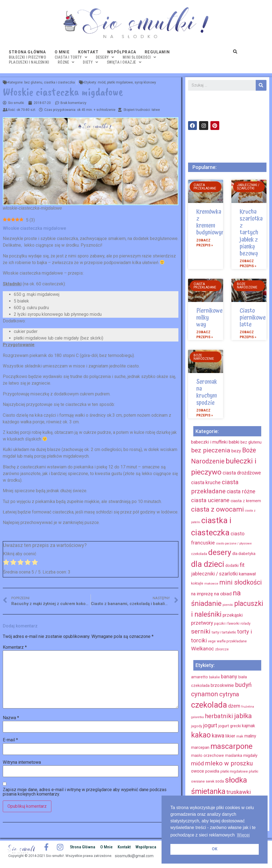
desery (105, 57)
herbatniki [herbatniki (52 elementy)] (219, 716)
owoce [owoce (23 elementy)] (198, 771)
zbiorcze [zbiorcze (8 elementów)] (222, 649)
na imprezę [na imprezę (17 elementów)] (202, 594)
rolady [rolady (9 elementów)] (245, 623)
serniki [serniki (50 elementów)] (201, 631)
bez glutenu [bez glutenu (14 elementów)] (251, 442)
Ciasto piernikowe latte (253, 318)
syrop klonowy (145, 82)
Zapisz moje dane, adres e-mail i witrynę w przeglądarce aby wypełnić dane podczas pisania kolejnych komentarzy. (85, 792)
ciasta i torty (71, 57)
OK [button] (215, 849)
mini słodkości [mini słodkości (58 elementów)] (241, 582)
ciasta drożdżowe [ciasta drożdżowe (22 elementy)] (242, 473)
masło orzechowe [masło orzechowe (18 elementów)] (208, 755)
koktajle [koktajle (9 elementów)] (197, 583)
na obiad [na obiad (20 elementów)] (223, 594)
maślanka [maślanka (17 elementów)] (234, 755)
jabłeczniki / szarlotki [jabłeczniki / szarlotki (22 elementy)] (214, 574)
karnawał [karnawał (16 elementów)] (247, 574)
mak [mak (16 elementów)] (240, 736)
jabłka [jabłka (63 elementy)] (243, 716)
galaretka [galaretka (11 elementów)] (197, 717)
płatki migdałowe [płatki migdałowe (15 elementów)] (234, 771)
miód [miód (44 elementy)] (197, 763)
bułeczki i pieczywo (27, 57)
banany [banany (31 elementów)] (229, 677)
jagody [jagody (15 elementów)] (197, 726)
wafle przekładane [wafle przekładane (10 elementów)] (232, 641)
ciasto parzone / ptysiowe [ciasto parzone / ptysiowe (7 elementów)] (234, 543)
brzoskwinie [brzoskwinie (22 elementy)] (222, 685)
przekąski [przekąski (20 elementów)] (233, 615)
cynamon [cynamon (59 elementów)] (205, 694)
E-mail (10, 740)
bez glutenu (33, 82)
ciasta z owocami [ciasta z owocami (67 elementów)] (217, 509)
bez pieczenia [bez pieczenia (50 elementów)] (211, 450)
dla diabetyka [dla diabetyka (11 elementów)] (244, 554)
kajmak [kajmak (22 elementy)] (249, 726)
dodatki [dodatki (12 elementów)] (232, 566)
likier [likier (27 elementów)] (230, 736)
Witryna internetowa (22, 762)
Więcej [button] (243, 835)
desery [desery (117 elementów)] (220, 552)
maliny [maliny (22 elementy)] (250, 736)
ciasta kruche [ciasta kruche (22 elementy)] (206, 482)
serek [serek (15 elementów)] (210, 781)
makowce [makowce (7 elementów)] (211, 583)
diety (90, 62)
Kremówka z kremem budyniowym (211, 222)
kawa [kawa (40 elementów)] (218, 736)
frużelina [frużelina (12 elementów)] (248, 707)
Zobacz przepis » (205, 243)
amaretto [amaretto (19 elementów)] (200, 677)
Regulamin (157, 52)
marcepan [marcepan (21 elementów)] (200, 747)
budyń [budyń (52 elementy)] (243, 685)
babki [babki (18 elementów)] (234, 442)
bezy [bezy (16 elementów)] (236, 451)
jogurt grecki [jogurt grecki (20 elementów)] (230, 726)
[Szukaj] (261, 85)
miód (102, 82)
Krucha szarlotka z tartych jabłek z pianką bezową (251, 233)
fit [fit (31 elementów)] (242, 565)
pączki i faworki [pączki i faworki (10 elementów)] (227, 623)
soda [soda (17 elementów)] (220, 781)
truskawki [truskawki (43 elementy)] (239, 792)
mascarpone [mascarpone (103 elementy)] (232, 746)
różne (66, 62)
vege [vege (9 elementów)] (212, 641)
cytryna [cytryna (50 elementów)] (229, 694)
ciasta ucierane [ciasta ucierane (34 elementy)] (210, 500)
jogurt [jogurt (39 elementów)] (210, 725)
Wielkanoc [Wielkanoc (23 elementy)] (203, 649)
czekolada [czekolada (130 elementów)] (209, 705)
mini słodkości (139, 57)
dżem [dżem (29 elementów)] (234, 706)
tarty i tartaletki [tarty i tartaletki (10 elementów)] (224, 632)
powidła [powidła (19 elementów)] (212, 771)
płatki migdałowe (120, 82)
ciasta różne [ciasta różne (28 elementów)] (241, 492)
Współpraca (122, 52)
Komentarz (15, 647)
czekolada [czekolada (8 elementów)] (199, 554)
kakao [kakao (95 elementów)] (201, 735)
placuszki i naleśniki (29, 62)
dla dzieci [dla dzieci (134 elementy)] (208, 564)
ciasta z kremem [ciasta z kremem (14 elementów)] (246, 501)
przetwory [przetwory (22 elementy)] (202, 623)
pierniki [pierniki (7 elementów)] (228, 605)
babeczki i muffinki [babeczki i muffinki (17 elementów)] (209, 442)
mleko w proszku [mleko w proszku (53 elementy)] (229, 763)
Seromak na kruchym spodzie (207, 392)
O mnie (62, 52)
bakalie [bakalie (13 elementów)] (214, 677)
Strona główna (27, 52)
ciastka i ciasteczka (59, 82)
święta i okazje (124, 62)
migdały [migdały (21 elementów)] (250, 755)
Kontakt (88, 52)
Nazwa (11, 718)
